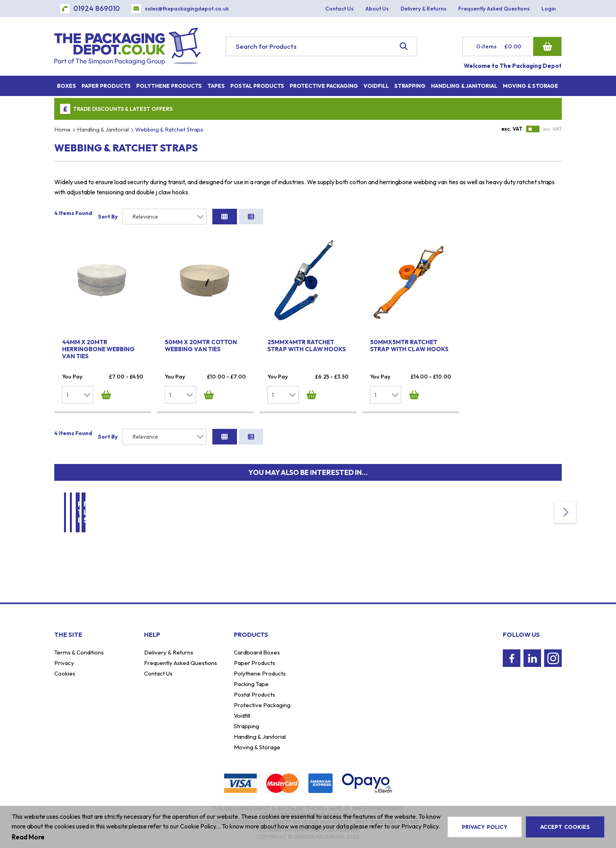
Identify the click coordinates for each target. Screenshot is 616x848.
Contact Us (158, 673)
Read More (28, 837)
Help (152, 635)
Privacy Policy (485, 827)
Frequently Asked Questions (181, 663)
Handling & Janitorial (103, 129)
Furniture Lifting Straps (521, 514)
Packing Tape (251, 684)
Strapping (247, 726)
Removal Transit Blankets (397, 514)
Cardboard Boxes (257, 652)
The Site (68, 635)
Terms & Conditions (79, 652)
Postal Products (255, 694)
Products (251, 635)
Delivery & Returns (169, 652)
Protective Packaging (262, 705)
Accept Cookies (565, 827)
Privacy (64, 663)
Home (62, 129)
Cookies (65, 673)
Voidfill (242, 716)
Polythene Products (260, 673)
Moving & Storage (255, 514)
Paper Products (255, 663)
